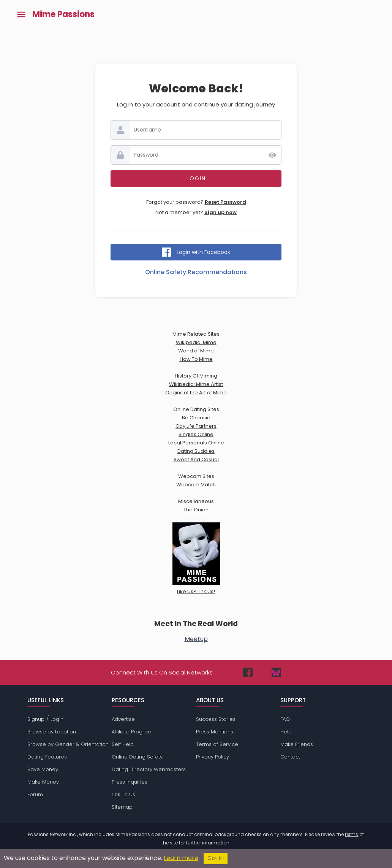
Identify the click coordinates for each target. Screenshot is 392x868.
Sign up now (220, 212)
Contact (290, 757)
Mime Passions (63, 14)
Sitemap (122, 807)
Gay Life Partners (196, 426)
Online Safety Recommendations (196, 272)
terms (352, 834)
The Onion (196, 510)
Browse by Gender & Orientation (68, 744)
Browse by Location (52, 732)
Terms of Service (217, 744)
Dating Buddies (196, 451)
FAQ (285, 719)
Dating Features (47, 757)
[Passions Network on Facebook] (248, 672)
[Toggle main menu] (21, 15)
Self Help (123, 744)
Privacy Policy (213, 757)
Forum (35, 794)
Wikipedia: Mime (196, 342)
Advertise (123, 719)
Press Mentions (215, 732)
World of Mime (196, 351)
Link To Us (123, 794)
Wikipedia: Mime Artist (196, 384)
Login (57, 719)
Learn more (181, 858)
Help (286, 732)
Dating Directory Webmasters (149, 769)
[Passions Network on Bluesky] (276, 672)
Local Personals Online (196, 443)
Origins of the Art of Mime (196, 393)
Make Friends (297, 744)
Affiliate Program (132, 732)
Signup (36, 719)
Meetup (196, 639)
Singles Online (196, 434)
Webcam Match (196, 485)
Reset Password (225, 202)
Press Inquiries (130, 782)
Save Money (43, 769)
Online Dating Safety (137, 757)
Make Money (43, 782)
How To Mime (196, 359)
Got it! (216, 858)
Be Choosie (196, 418)
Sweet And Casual (196, 459)
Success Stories (216, 719)
